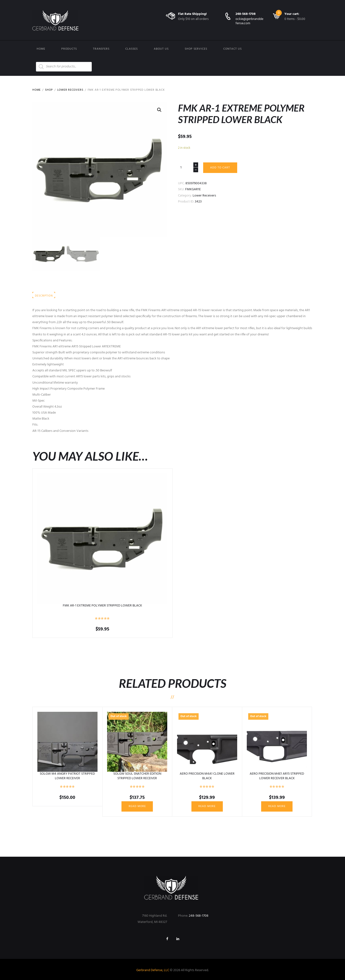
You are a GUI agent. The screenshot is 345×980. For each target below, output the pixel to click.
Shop (49, 90)
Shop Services (196, 49)
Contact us (233, 49)
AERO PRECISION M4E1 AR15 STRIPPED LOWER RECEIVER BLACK (277, 776)
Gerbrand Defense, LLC (153, 970)
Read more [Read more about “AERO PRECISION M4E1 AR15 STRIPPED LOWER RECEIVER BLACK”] (277, 806)
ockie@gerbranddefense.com (249, 21)
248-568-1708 (246, 14)
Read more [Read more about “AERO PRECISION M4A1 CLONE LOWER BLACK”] (207, 806)
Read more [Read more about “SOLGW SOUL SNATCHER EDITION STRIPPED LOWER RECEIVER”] (137, 806)
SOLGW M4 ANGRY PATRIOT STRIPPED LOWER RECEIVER (67, 776)
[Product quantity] (188, 168)
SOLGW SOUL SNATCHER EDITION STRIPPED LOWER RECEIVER (137, 776)
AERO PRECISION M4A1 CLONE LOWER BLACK (207, 776)
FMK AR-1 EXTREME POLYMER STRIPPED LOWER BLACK (102, 606)
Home (41, 49)
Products (69, 49)
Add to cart (220, 168)
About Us (161, 49)
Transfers (101, 49)
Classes (132, 49)
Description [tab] (44, 296)
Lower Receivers (70, 90)
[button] (159, 110)
